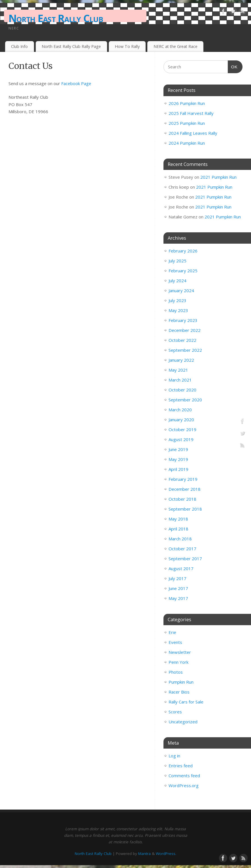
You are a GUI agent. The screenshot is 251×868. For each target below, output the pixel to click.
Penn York (178, 662)
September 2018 (185, 509)
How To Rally (127, 46)
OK (233, 66)
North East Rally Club (56, 18)
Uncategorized (183, 722)
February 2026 (183, 251)
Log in (174, 756)
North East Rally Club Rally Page (71, 46)
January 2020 (181, 420)
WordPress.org (184, 785)
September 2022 (185, 350)
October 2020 (182, 390)
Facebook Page (76, 83)
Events (175, 642)
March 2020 (180, 410)
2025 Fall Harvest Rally (191, 113)
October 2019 (182, 429)
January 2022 (181, 360)
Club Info (19, 46)
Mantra (144, 854)
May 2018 (178, 519)
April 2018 (178, 529)
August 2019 (181, 439)
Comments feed (184, 776)
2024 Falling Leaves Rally (193, 133)
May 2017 (178, 598)
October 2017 (182, 549)
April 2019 (178, 469)
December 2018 (185, 489)
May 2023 (178, 310)
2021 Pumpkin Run (218, 177)
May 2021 (178, 370)
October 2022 (182, 340)
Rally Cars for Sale (186, 702)
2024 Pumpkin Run (187, 143)
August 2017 (181, 568)
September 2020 (185, 400)
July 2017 (177, 578)
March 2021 (180, 380)
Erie (172, 632)
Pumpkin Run (181, 682)
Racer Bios (179, 692)
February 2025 (183, 271)
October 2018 (182, 499)
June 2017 (178, 588)
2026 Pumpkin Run (187, 103)
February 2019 (183, 479)
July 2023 (177, 300)
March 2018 (180, 539)
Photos (176, 672)
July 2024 (177, 281)
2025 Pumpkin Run (187, 123)
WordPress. (166, 854)
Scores (175, 712)
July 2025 (177, 261)
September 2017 (185, 559)
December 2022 (185, 330)
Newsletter (180, 652)
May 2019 (178, 459)
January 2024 (181, 290)
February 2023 (183, 320)
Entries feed (181, 766)
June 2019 (178, 449)
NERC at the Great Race (176, 46)
